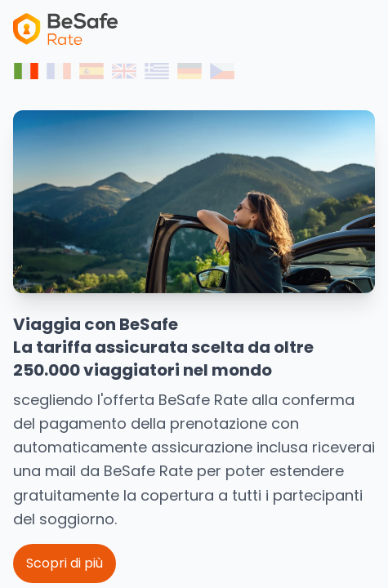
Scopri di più (65, 563)
